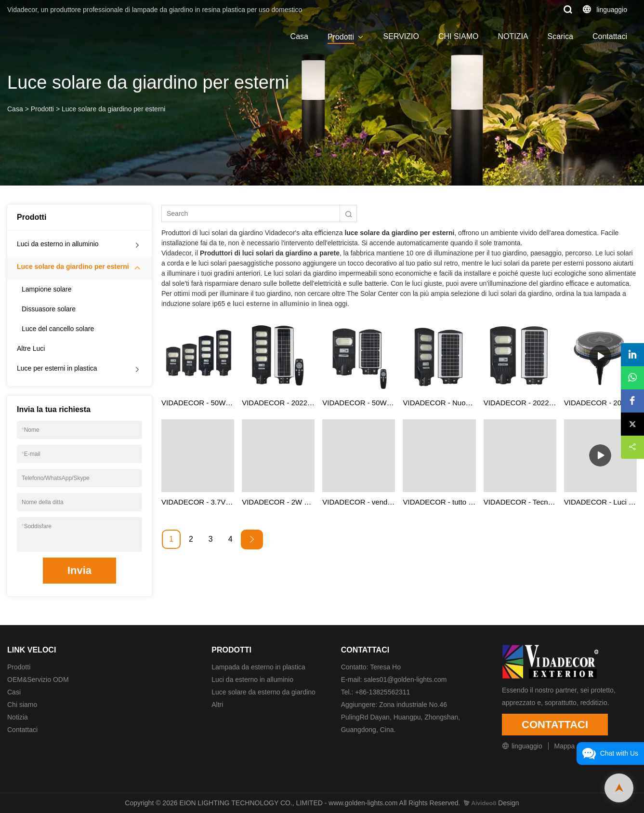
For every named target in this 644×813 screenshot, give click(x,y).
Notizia (18, 717)
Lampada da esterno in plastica (258, 667)
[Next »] (252, 540)
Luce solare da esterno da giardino (263, 692)
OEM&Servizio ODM (38, 680)
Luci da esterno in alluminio (58, 244)
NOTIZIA (513, 36)
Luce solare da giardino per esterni (114, 109)
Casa (299, 36)
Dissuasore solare (49, 309)
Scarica (560, 36)
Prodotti (341, 37)
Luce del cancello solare (58, 329)
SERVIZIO (401, 36)
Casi (14, 692)
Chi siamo (22, 705)
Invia (79, 570)
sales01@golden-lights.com (405, 680)
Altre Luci (31, 348)
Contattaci (610, 36)
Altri (217, 705)
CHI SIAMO (459, 36)
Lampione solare (47, 289)
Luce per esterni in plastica (57, 368)
